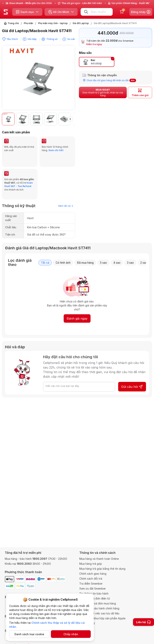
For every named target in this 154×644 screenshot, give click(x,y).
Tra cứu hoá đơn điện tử (95, 598)
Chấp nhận (71, 634)
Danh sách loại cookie (29, 634)
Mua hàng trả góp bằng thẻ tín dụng (102, 569)
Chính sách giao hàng (93, 574)
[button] (70, 119)
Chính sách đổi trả (91, 579)
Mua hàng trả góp (91, 564)
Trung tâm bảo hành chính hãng (99, 608)
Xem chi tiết (56, 150)
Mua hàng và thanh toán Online (99, 559)
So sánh (72, 39)
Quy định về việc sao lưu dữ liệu (99, 613)
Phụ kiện (28, 23)
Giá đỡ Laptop (81, 23)
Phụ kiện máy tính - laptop (53, 23)
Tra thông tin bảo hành (94, 593)
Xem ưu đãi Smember (93, 589)
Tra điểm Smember (91, 584)
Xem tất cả (66, 194)
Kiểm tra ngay (94, 44)
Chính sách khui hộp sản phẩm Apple (102, 618)
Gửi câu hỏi (132, 375)
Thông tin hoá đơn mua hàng (98, 603)
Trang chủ (13, 23)
